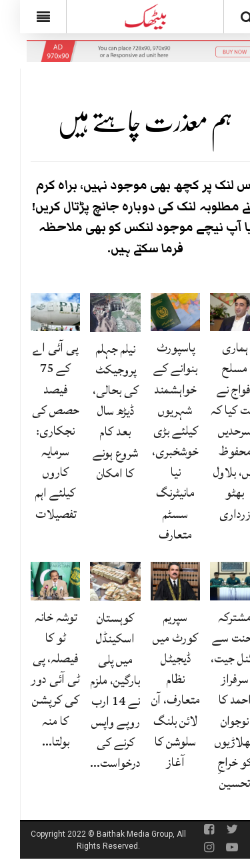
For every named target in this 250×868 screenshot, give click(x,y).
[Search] (227, 19)
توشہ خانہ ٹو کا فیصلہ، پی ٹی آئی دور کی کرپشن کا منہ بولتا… (35, 679)
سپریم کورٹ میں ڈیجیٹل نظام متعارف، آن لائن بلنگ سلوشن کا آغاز (156, 690)
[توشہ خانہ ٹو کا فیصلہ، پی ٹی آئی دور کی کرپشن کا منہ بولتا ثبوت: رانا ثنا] (35, 582)
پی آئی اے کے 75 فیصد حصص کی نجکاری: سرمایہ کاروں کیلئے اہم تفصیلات (36, 431)
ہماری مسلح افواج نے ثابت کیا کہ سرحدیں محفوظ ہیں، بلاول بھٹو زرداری (215, 431)
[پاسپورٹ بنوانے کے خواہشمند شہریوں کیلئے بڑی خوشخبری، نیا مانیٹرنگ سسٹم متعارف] (155, 312)
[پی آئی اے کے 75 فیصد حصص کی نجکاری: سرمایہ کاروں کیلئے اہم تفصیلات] (35, 312)
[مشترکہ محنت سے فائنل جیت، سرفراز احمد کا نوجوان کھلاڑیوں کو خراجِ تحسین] (215, 582)
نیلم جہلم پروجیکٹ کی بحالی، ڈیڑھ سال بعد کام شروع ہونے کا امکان (96, 411)
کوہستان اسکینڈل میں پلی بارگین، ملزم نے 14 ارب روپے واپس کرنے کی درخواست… (95, 690)
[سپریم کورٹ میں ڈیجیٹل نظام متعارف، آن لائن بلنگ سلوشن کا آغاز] (155, 582)
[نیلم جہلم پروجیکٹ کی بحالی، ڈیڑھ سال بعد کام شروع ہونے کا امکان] (95, 313)
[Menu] (23, 17)
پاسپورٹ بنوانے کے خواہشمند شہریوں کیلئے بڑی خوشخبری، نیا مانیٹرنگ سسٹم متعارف (155, 441)
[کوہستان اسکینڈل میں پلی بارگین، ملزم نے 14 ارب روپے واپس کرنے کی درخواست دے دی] (95, 582)
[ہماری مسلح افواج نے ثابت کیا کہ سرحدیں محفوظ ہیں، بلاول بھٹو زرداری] (215, 312)
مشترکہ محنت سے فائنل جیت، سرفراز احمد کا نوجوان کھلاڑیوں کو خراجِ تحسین (215, 700)
